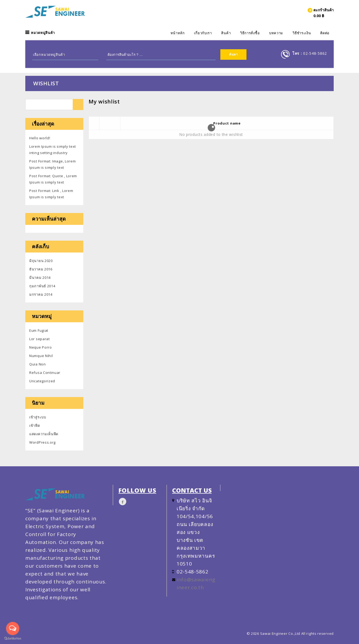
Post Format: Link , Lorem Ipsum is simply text (51, 194)
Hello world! (40, 138)
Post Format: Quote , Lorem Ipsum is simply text (53, 179)
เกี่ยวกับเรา (203, 33)
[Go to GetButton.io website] (13, 639)
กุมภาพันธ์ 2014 (42, 286)
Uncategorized (42, 381)
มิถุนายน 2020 (41, 261)
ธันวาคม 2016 (41, 269)
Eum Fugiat (39, 330)
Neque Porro (41, 347)
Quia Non (38, 364)
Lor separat (40, 339)
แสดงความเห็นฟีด (44, 434)
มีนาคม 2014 (40, 278)
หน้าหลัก (178, 33)
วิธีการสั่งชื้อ (250, 33)
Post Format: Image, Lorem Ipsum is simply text (53, 164)
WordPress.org (42, 442)
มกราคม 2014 (41, 294)
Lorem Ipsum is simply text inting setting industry (53, 150)
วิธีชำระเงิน (302, 33)
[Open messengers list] (13, 628)
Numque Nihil (41, 356)
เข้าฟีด (35, 425)
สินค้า (226, 33)
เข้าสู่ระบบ (38, 417)
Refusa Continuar (45, 373)
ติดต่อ (325, 33)
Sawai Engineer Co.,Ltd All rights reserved (297, 633)
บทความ (276, 33)
